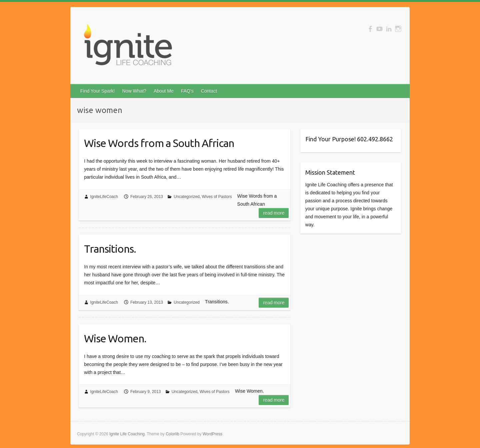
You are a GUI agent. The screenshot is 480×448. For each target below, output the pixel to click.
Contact (209, 91)
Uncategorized (186, 197)
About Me (164, 91)
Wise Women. (115, 338)
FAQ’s (187, 91)
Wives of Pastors (217, 197)
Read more (274, 213)
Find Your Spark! (98, 91)
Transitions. (110, 249)
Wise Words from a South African (159, 143)
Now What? (134, 91)
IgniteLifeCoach (104, 197)
